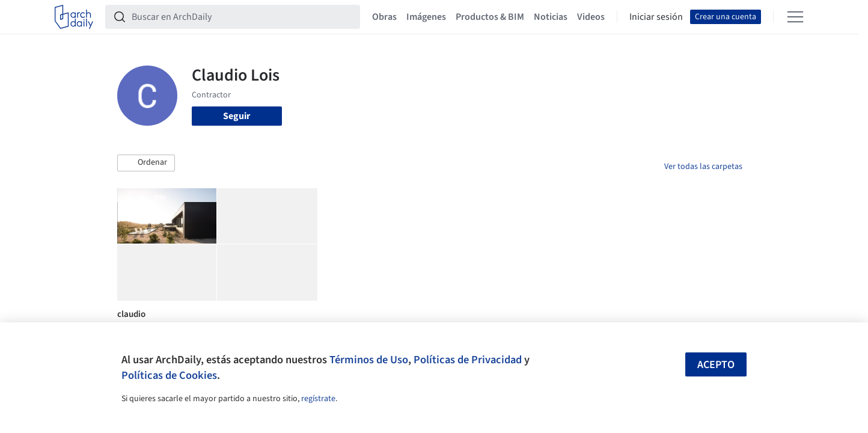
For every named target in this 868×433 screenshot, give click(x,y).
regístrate (318, 399)
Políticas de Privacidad (468, 360)
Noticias (551, 17)
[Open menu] (795, 17)
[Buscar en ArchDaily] (242, 17)
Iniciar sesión (656, 17)
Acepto (716, 365)
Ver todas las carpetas (703, 167)
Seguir (237, 116)
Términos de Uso (369, 360)
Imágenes (426, 17)
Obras (384, 17)
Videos (591, 17)
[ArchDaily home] (74, 17)
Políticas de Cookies (169, 375)
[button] (146, 163)
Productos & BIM (490, 17)
